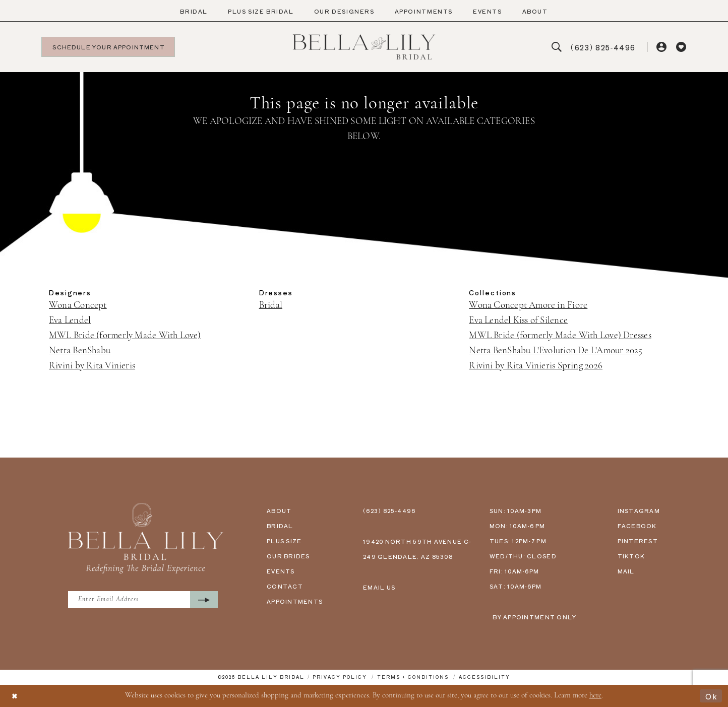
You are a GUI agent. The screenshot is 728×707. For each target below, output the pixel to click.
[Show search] (557, 47)
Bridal (271, 306)
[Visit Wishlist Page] (681, 47)
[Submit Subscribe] (210, 600)
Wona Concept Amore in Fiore (528, 306)
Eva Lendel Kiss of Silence (518, 321)
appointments (295, 601)
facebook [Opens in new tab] (637, 526)
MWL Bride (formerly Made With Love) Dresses (560, 336)
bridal (280, 526)
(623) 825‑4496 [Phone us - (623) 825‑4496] (389, 510)
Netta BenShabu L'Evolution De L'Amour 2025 (556, 351)
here (595, 696)
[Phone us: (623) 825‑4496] (603, 47)
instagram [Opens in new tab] (639, 510)
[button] (662, 47)
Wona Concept (78, 306)
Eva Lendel (70, 321)
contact (285, 586)
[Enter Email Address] (146, 600)
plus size (284, 541)
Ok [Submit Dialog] (711, 696)
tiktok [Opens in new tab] (631, 556)
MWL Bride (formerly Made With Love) (125, 336)
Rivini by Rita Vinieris (92, 366)
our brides (288, 556)
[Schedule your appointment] (108, 47)
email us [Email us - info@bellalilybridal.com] (379, 587)
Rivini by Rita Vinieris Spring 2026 (536, 366)
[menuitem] (194, 11)
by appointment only (534, 617)
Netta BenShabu (80, 351)
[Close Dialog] (15, 696)
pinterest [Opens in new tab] (638, 541)
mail (626, 571)
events (281, 571)
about (279, 510)
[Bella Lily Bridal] (364, 47)
